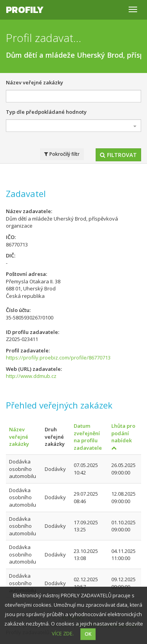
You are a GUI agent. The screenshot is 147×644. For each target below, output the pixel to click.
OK (88, 634)
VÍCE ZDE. (63, 633)
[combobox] (73, 126)
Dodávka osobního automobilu (23, 469)
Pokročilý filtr (62, 154)
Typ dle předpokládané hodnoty (46, 112)
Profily (25, 10)
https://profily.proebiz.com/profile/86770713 (58, 358)
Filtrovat (118, 155)
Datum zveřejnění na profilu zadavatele (88, 437)
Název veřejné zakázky (34, 82)
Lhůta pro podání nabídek (123, 436)
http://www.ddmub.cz (31, 376)
